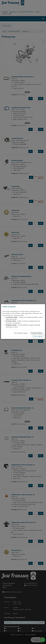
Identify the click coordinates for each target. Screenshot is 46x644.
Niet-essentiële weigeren (21, 333)
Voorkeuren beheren (37, 333)
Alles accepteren (38, 336)
